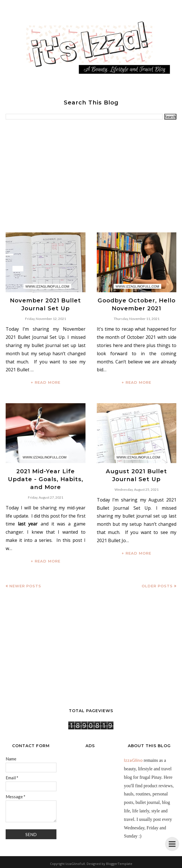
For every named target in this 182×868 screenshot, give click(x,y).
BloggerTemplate (119, 864)
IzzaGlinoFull (75, 864)
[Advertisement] (91, 176)
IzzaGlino (133, 760)
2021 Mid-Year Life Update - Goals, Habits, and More (46, 479)
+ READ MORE (46, 382)
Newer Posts (25, 586)
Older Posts (157, 586)
